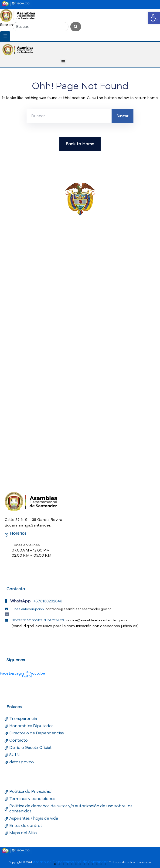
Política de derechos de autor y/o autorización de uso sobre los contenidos (71, 809)
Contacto (19, 740)
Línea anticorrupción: (62, 609)
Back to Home (80, 144)
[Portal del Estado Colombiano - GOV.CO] (16, 4)
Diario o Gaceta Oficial (30, 748)
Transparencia (23, 719)
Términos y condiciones (32, 799)
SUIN (15, 755)
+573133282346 (48, 601)
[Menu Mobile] (5, 36)
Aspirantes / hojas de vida (34, 818)
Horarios (18, 533)
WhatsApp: (21, 601)
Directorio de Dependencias (37, 733)
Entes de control (26, 826)
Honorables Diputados (31, 726)
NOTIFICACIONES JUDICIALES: (70, 620)
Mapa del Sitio (23, 833)
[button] (154, 18)
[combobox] (41, 27)
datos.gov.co (22, 762)
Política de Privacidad (31, 792)
